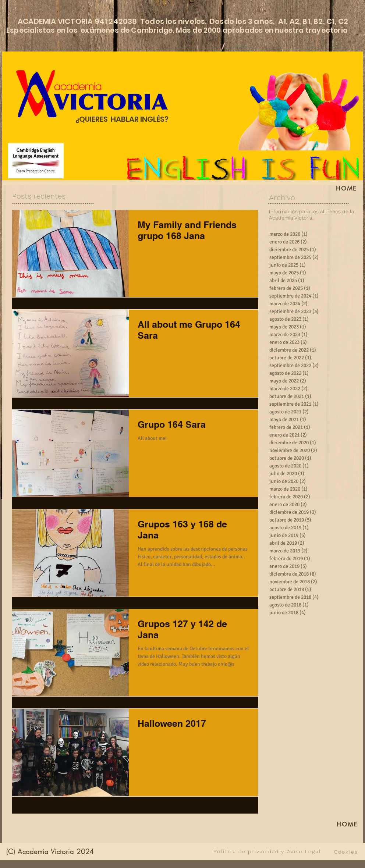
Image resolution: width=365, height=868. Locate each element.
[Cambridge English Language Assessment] (36, 161)
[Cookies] (346, 852)
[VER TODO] (156, 851)
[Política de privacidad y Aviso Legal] (267, 851)
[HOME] (347, 188)
